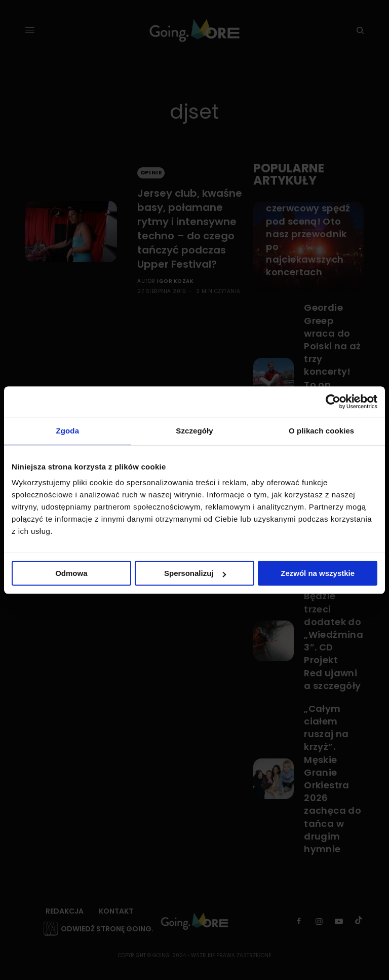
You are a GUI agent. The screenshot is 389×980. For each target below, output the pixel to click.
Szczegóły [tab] (194, 431)
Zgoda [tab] (68, 431)
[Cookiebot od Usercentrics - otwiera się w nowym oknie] (333, 402)
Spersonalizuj (195, 573)
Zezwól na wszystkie (318, 573)
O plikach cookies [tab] (321, 431)
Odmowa (71, 573)
